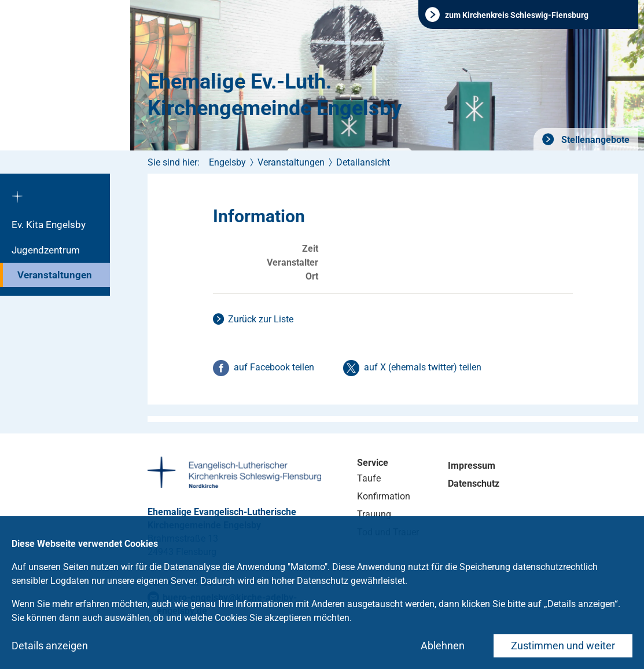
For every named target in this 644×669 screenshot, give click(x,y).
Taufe (369, 478)
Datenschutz (474, 484)
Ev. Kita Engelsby (49, 225)
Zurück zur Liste (261, 319)
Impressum (472, 466)
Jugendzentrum (46, 250)
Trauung (374, 514)
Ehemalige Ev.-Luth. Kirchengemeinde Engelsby (275, 95)
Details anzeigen (50, 646)
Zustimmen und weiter (563, 646)
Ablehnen (443, 646)
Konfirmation (384, 496)
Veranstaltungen (55, 275)
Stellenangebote (594, 140)
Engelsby (227, 162)
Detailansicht (363, 162)
